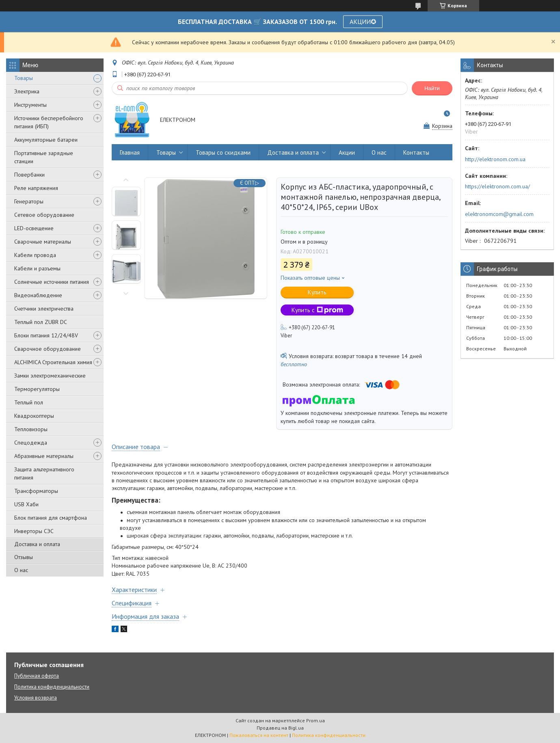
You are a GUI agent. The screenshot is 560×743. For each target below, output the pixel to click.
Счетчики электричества (44, 309)
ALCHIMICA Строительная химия (53, 362)
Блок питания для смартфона (51, 518)
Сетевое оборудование (44, 215)
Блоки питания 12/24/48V (46, 335)
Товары (24, 78)
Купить (317, 292)
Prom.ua (316, 720)
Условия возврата (36, 698)
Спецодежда (31, 443)
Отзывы (24, 557)
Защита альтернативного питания (44, 473)
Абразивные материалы (44, 456)
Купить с (317, 310)
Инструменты (30, 105)
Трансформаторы (36, 491)
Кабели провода (35, 255)
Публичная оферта (37, 676)
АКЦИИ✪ (363, 22)
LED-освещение (34, 228)
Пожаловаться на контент (259, 735)
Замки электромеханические (50, 376)
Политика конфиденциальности (52, 687)
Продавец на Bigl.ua (280, 728)
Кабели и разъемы (37, 268)
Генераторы (29, 201)
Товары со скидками (223, 152)
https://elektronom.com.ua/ (497, 186)
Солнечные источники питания (52, 282)
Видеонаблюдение (38, 295)
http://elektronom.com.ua (495, 159)
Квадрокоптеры (34, 416)
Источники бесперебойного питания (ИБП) (49, 122)
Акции (347, 152)
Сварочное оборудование (48, 349)
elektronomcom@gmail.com (499, 214)
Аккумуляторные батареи (46, 140)
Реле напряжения (36, 188)
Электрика (27, 91)
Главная (130, 152)
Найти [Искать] (432, 88)
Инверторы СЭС (34, 531)
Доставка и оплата (37, 544)
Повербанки (29, 175)
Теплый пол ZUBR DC (41, 322)
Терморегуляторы (37, 389)
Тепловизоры (31, 429)
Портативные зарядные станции (44, 157)
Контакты (416, 152)
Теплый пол (29, 402)
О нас (21, 570)
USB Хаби (26, 504)
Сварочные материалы (43, 242)
